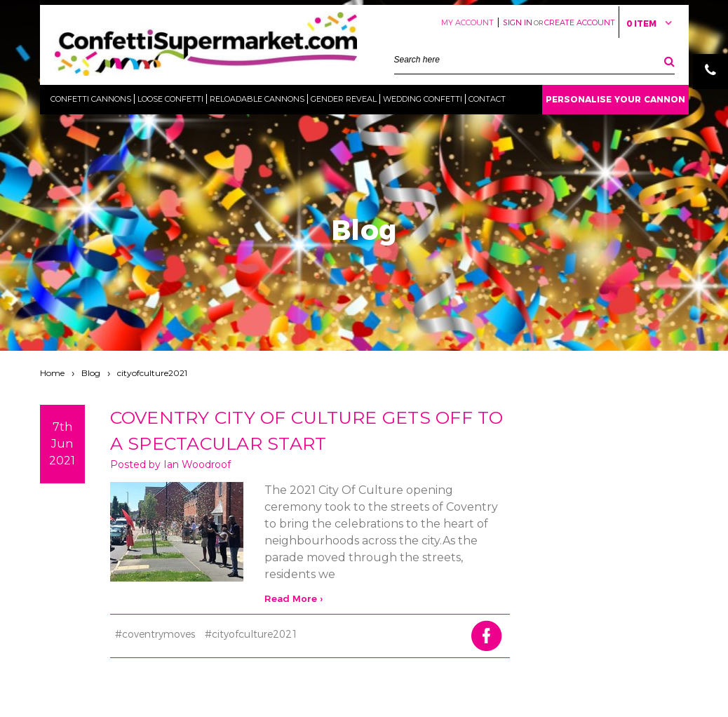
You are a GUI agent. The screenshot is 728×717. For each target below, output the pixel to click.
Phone (710, 72)
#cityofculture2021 (251, 634)
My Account (467, 22)
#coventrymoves (155, 634)
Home (52, 373)
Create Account (580, 22)
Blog (91, 373)
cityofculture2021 (152, 373)
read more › (294, 598)
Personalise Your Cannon (615, 99)
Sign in (518, 22)
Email (710, 107)
